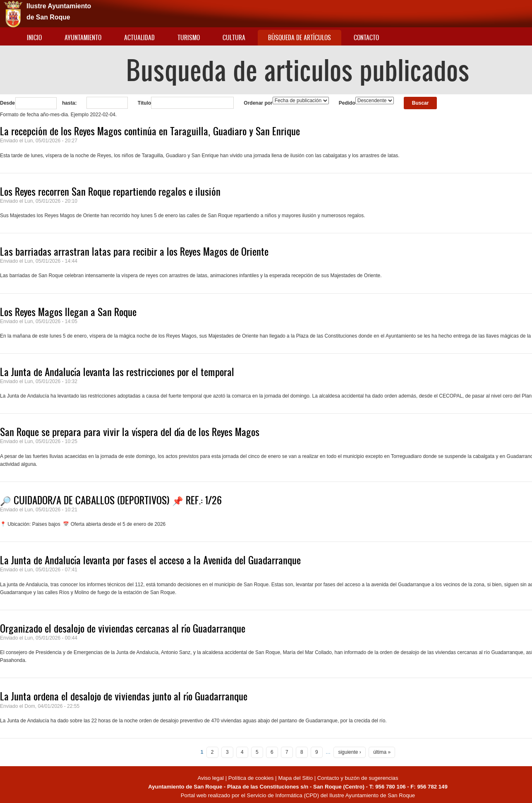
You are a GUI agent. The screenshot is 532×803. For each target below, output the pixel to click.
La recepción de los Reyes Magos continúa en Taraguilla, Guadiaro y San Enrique (150, 131)
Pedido (347, 103)
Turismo (189, 37)
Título (145, 103)
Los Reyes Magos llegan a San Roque (68, 312)
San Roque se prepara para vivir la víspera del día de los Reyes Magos (130, 432)
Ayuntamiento (83, 37)
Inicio (34, 37)
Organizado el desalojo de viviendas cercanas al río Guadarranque (123, 628)
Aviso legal (211, 778)
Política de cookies (251, 778)
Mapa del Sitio (295, 778)
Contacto (366, 37)
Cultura (234, 37)
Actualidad (139, 37)
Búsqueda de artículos (300, 37)
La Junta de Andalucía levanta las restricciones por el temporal (117, 372)
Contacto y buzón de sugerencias (358, 778)
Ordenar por (258, 103)
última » (382, 752)
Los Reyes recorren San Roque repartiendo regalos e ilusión (110, 192)
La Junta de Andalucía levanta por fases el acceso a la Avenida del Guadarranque (150, 560)
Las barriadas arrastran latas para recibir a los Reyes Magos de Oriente (134, 252)
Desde (7, 103)
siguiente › (349, 752)
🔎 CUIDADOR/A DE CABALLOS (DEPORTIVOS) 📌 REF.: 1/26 (111, 500)
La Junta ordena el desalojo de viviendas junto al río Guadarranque (124, 696)
